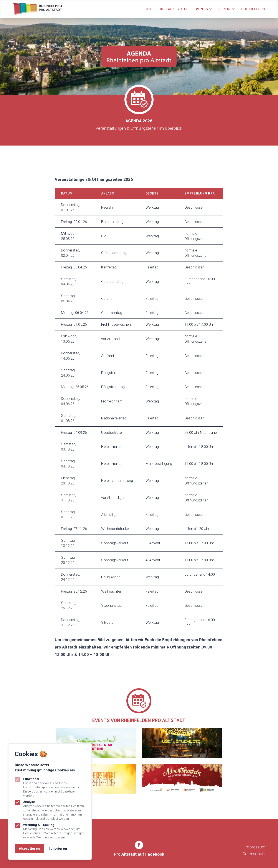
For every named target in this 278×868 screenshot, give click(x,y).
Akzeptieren (29, 848)
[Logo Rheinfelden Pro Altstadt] (37, 9)
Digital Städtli (173, 9)
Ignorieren (58, 848)
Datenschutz (254, 854)
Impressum (255, 847)
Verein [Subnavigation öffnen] (227, 9)
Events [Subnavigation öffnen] (203, 9)
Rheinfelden (253, 9)
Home (147, 9)
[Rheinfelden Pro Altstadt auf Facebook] (139, 849)
